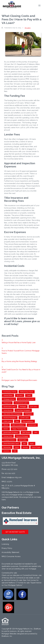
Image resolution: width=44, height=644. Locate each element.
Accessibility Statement (10, 552)
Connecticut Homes (30, 575)
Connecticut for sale (9, 573)
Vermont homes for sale (13, 580)
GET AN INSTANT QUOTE (15, 532)
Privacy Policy (7, 548)
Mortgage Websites (9, 634)
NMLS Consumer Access (11, 556)
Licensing (5, 544)
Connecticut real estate (25, 578)
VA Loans (28, 28)
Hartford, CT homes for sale (19, 583)
